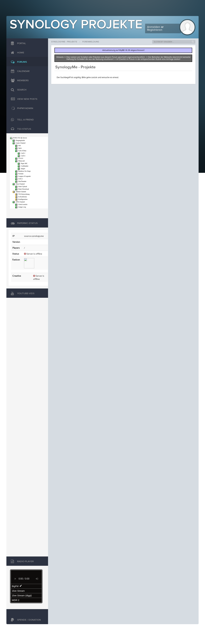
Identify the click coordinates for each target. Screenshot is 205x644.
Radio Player (21, 562)
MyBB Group (33, 629)
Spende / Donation (25, 620)
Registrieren (155, 30)
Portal (18, 44)
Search (18, 90)
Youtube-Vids (22, 294)
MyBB (22, 629)
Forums (18, 62)
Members (19, 81)
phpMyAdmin (21, 108)
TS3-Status (20, 129)
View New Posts (23, 99)
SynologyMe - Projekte (64, 42)
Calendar (19, 71)
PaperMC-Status (23, 223)
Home (17, 53)
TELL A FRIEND (22, 120)
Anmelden (154, 27)
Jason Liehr (191, 629)
